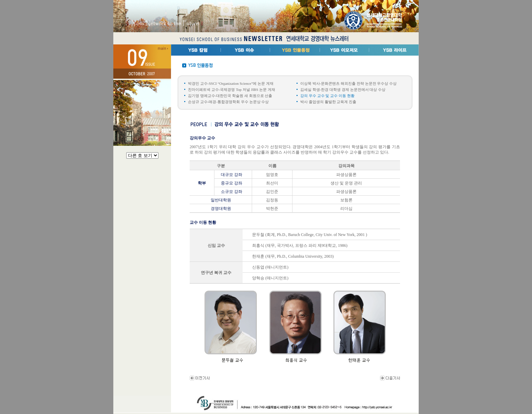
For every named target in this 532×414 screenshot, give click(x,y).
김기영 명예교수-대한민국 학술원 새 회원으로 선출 (230, 96)
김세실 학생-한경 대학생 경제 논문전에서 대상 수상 (343, 90)
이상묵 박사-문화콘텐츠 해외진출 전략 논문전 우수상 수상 (348, 83)
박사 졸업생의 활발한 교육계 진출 (328, 102)
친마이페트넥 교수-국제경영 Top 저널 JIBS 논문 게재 (232, 90)
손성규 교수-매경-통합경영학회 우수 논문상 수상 (228, 102)
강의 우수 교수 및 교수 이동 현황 (327, 96)
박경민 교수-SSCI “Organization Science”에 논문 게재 (231, 83)
